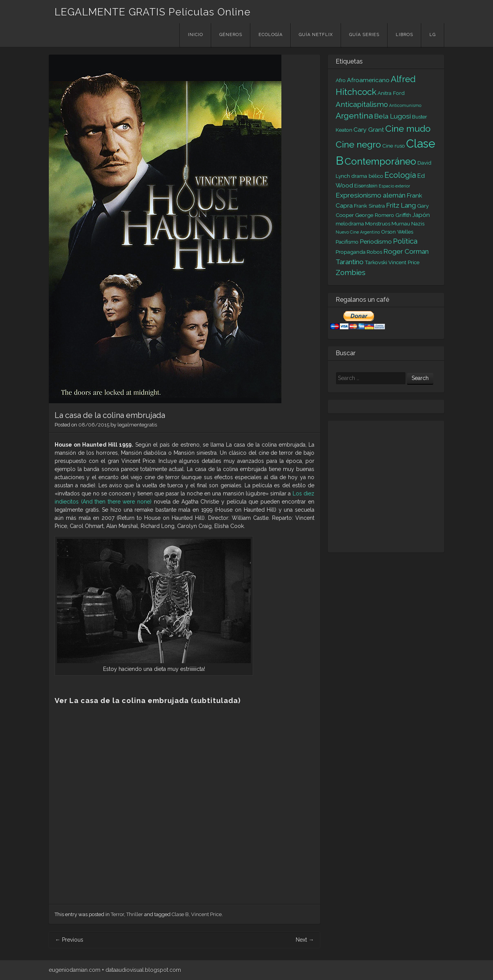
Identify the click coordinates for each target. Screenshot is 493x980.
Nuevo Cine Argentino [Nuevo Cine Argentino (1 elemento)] (358, 232)
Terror (117, 914)
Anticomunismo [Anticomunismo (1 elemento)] (405, 105)
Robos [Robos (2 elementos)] (374, 252)
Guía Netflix (316, 35)
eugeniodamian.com (75, 970)
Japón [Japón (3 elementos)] (421, 215)
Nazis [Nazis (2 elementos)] (418, 224)
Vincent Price (206, 914)
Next (305, 940)
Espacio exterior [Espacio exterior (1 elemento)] (394, 186)
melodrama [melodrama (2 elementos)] (350, 224)
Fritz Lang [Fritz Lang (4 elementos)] (401, 205)
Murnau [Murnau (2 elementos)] (401, 224)
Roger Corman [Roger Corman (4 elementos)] (406, 251)
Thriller (135, 914)
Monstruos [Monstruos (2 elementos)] (378, 224)
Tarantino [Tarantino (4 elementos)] (350, 262)
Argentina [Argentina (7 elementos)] (354, 116)
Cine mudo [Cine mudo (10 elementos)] (408, 128)
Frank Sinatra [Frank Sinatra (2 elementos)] (369, 206)
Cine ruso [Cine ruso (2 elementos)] (394, 146)
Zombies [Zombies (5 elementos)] (351, 272)
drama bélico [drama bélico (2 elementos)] (367, 176)
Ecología (271, 35)
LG (433, 35)
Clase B (180, 914)
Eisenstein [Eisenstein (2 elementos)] (366, 186)
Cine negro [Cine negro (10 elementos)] (358, 144)
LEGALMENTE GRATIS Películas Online (153, 12)
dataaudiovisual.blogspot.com (143, 970)
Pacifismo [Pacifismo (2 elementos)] (347, 242)
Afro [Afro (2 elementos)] (341, 80)
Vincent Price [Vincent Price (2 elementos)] (404, 262)
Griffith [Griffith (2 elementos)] (403, 215)
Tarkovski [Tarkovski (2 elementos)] (376, 262)
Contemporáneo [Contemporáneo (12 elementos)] (380, 161)
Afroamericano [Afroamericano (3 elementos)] (368, 80)
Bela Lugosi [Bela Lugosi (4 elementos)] (392, 116)
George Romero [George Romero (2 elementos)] (375, 215)
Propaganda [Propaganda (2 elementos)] (351, 252)
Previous (69, 940)
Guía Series (364, 35)
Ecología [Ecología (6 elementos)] (400, 175)
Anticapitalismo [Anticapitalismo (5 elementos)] (362, 104)
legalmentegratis (137, 425)
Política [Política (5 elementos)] (405, 241)
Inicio (196, 35)
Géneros (231, 35)
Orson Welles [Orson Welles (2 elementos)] (397, 232)
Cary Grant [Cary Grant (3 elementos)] (369, 130)
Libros (404, 35)
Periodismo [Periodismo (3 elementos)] (376, 242)
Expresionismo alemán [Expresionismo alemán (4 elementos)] (371, 195)
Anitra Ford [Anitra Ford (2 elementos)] (391, 93)
